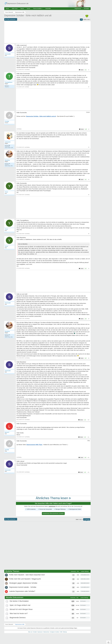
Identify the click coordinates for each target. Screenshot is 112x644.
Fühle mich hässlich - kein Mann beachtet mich (27, 575)
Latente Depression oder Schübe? (22, 591)
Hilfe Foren (15, 9)
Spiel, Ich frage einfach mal (20, 605)
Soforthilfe (48, 9)
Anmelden (86, 9)
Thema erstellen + (38, 9)
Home (7, 9)
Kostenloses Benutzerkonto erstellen (53, 514)
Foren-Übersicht (9, 624)
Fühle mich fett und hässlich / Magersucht (25, 579)
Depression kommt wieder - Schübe (23, 587)
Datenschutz (46, 632)
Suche (29, 9)
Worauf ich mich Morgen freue (21, 609)
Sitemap (65, 632)
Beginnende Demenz (18, 618)
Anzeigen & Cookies (54, 632)
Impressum (40, 632)
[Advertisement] (47, 32)
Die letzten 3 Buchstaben (19, 601)
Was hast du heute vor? (19, 613)
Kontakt (35, 632)
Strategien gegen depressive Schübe (23, 583)
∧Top (108, 642)
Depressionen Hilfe (20, 624)
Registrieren (78, 9)
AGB (61, 632)
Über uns (30, 632)
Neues (22, 9)
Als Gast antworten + (11, 19)
